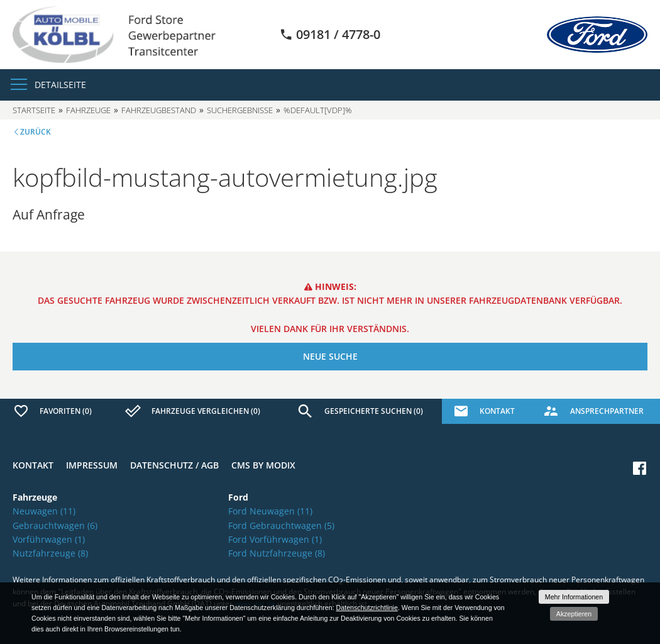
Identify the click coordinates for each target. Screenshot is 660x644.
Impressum (92, 465)
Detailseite (60, 85)
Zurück (36, 132)
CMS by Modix (263, 465)
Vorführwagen (49, 539)
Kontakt (33, 465)
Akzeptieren (574, 614)
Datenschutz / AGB (174, 465)
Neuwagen (44, 511)
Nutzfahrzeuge (50, 553)
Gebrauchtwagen (55, 525)
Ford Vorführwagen (275, 539)
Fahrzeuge (88, 110)
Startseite (34, 110)
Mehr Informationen (574, 597)
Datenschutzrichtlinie (367, 608)
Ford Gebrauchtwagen (281, 525)
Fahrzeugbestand (159, 110)
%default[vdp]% (318, 110)
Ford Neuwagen (270, 511)
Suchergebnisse (240, 110)
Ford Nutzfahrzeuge (277, 553)
